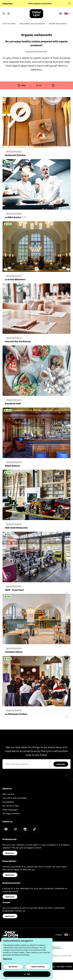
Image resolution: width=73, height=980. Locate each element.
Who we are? (8, 794)
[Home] (36, 14)
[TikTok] (35, 829)
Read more (10, 853)
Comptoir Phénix (14, 652)
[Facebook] (6, 829)
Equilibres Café (13, 403)
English (63, 935)
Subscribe (61, 764)
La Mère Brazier (16, 217)
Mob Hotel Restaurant (16, 528)
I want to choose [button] (38, 967)
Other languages (10, 810)
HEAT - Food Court (14, 590)
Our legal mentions (11, 813)
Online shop (8, 3)
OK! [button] (27, 974)
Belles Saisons (12, 466)
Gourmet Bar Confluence (18, 341)
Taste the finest (9, 24)
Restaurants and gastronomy (32, 24)
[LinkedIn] (25, 829)
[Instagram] (16, 829)
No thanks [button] (13, 967)
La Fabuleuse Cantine (16, 714)
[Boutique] (61, 14)
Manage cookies (64, 966)
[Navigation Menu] (4, 14)
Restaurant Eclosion (15, 155)
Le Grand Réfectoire (15, 279)
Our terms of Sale (11, 806)
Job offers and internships (15, 798)
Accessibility (8, 802)
